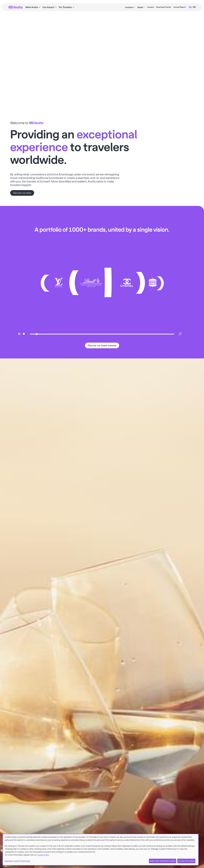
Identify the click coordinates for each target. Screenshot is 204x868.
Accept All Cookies (186, 861)
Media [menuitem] (140, 7)
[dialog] (101, 850)
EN (190, 7)
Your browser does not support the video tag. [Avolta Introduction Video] (102, 53)
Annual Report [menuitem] (180, 7)
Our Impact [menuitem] (48, 7)
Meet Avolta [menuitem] (32, 7)
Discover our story (22, 193)
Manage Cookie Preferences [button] (17, 861)
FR (194, 7)
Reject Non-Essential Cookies (162, 861)
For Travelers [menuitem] (65, 7)
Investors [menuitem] (129, 7)
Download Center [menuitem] (164, 7)
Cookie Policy (43, 855)
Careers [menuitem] (151, 7)
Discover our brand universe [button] (102, 345)
